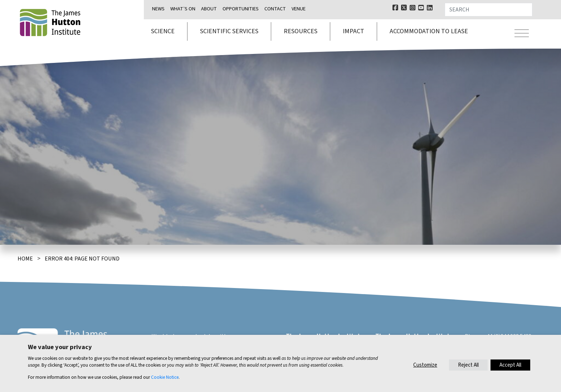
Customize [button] (425, 365)
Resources (301, 31)
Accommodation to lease (429, 31)
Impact (353, 31)
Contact (275, 9)
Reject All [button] (468, 365)
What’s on (183, 9)
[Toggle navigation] (522, 34)
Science (163, 31)
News (158, 9)
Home (25, 259)
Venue (299, 9)
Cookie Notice (165, 377)
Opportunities (241, 9)
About (209, 9)
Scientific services (229, 31)
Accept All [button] (510, 365)
